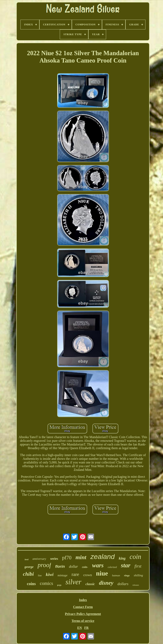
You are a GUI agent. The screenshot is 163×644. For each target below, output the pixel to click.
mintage (62, 575)
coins (31, 584)
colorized (112, 567)
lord (27, 559)
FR (86, 628)
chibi (28, 574)
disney (106, 583)
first (138, 566)
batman (116, 575)
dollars (123, 584)
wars (98, 565)
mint (81, 557)
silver (73, 582)
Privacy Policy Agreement (83, 614)
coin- (85, 567)
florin (60, 566)
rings (127, 575)
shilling (138, 575)
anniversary (39, 559)
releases (136, 585)
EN (80, 628)
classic (90, 584)
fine (40, 576)
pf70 (67, 558)
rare (75, 574)
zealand (103, 556)
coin (135, 557)
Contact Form (83, 607)
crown (88, 575)
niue (102, 573)
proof (44, 565)
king (122, 558)
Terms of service (83, 621)
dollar (73, 567)
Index (83, 600)
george (29, 567)
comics (46, 583)
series (54, 559)
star (126, 565)
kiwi (50, 574)
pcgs (59, 585)
